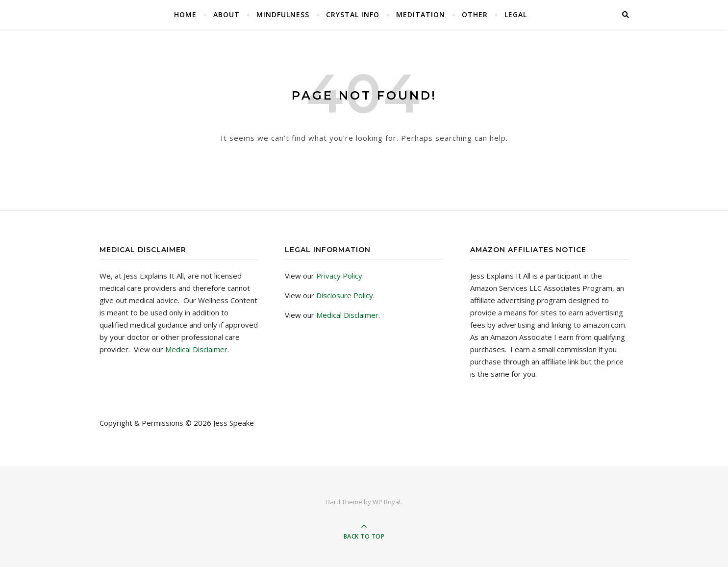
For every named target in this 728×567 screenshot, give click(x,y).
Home (185, 14)
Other (475, 14)
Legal (516, 14)
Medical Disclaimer (196, 349)
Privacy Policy (339, 276)
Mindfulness (283, 14)
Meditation (421, 14)
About (226, 14)
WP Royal (387, 502)
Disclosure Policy (345, 295)
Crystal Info (353, 14)
